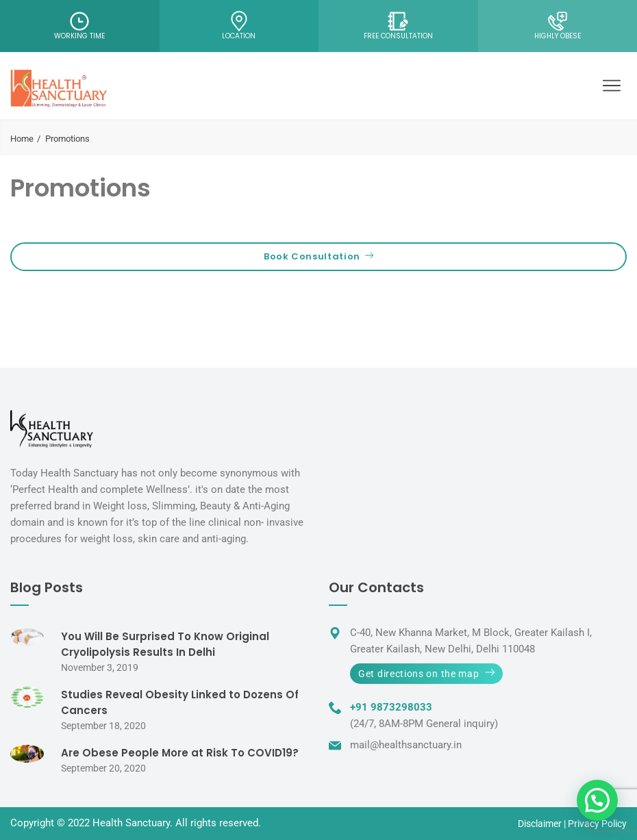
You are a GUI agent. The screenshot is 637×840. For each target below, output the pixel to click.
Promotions (80, 188)
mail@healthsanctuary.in (406, 745)
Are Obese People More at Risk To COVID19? (180, 753)
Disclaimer (540, 824)
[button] (597, 800)
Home (22, 139)
